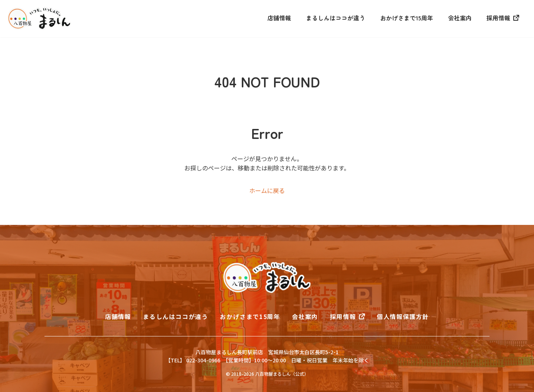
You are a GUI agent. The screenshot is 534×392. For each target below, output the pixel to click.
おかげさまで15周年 (407, 18)
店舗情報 (279, 18)
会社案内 (460, 18)
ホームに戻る (267, 190)
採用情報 (498, 18)
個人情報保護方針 (403, 316)
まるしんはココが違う (336, 18)
